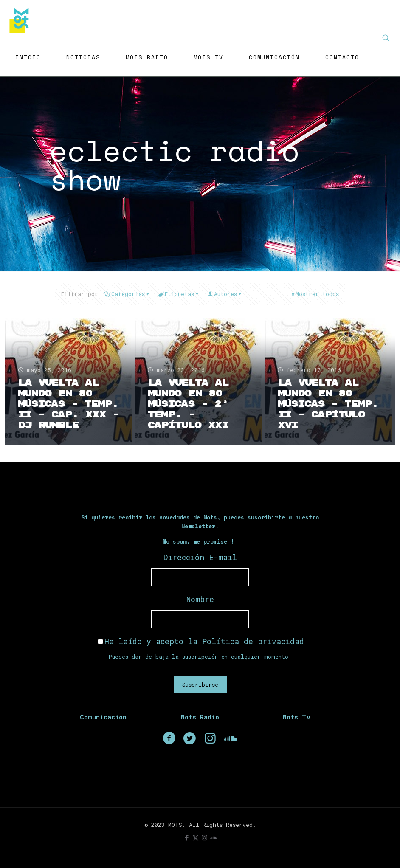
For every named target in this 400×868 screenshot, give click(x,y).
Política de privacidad (253, 641)
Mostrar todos (314, 294)
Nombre (200, 599)
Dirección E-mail (200, 557)
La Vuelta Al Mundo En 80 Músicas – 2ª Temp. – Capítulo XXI (188, 404)
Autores (225, 294)
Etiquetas (179, 294)
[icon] (213, 837)
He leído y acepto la (201, 641)
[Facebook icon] (187, 837)
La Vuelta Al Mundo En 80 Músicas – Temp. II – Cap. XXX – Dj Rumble (68, 404)
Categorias (127, 294)
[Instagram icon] (204, 837)
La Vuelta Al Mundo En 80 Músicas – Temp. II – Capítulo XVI (328, 404)
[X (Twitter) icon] (196, 837)
